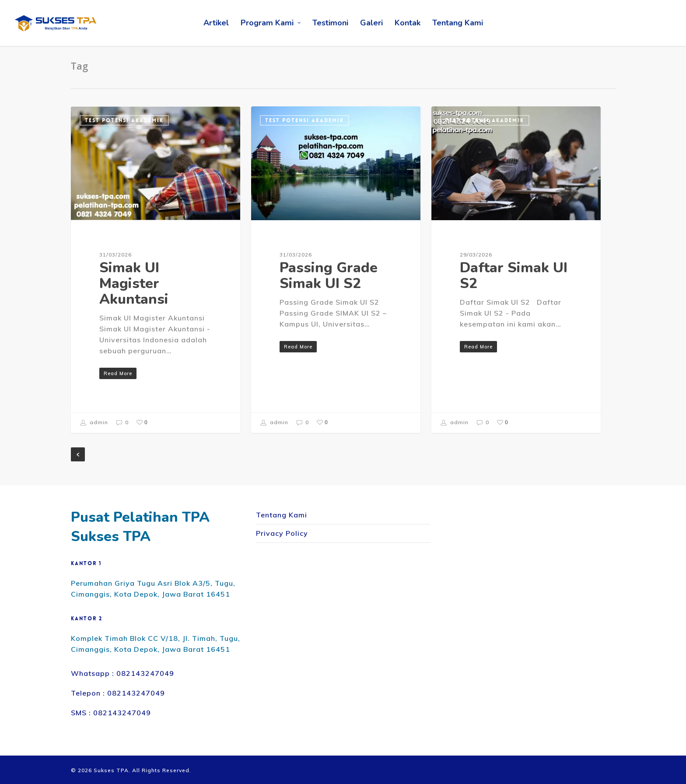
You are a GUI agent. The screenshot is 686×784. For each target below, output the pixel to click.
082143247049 (145, 673)
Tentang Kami (458, 23)
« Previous (78, 454)
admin (94, 423)
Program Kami (271, 23)
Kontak (408, 23)
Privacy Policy (282, 533)
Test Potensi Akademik (124, 120)
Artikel (216, 23)
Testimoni (330, 23)
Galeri (371, 23)
